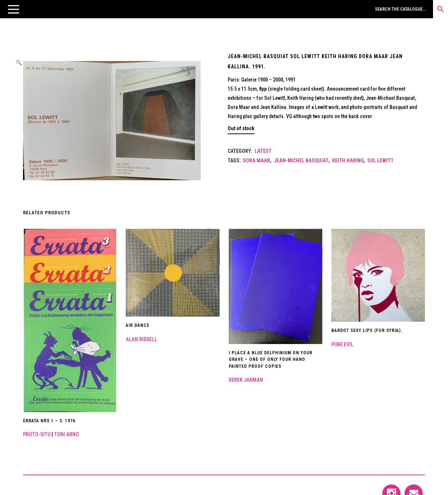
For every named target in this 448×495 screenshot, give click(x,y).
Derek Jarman (246, 380)
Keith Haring (348, 160)
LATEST (263, 151)
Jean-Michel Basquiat (301, 160)
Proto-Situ (37, 434)
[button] (14, 9)
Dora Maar (257, 160)
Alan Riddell (141, 339)
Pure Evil (342, 344)
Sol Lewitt (380, 160)
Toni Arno (67, 434)
